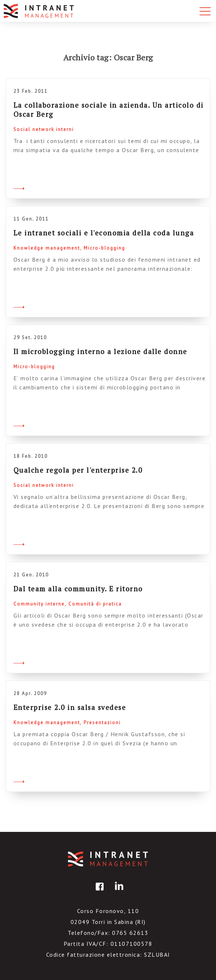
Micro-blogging (104, 248)
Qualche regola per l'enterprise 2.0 (78, 470)
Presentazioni (102, 723)
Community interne (39, 604)
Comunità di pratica (95, 604)
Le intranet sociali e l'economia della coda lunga (104, 233)
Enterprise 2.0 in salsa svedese (70, 707)
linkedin (118, 892)
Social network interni (44, 129)
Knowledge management (47, 248)
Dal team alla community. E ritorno (78, 589)
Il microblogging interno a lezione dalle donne (100, 351)
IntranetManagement (108, 859)
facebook (99, 892)
